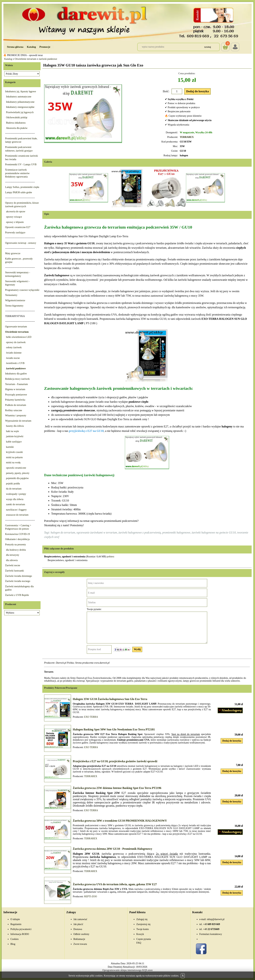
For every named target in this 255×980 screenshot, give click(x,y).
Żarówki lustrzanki (15, 571)
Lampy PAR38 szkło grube (19, 192)
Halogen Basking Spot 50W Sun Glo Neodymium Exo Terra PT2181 (114, 729)
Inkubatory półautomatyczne (20, 102)
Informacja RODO (20, 934)
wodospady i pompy (16, 494)
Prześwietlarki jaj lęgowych (20, 112)
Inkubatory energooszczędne (20, 107)
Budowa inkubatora (16, 123)
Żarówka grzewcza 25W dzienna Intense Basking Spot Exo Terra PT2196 (117, 788)
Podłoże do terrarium (16, 405)
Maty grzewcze (13, 253)
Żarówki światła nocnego (18, 581)
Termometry (11, 295)
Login (235, 47)
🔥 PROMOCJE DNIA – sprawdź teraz (23, 55)
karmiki (10, 447)
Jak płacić (78, 924)
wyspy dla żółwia (15, 499)
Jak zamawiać (80, 919)
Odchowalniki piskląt (17, 117)
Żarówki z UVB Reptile (17, 595)
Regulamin (16, 924)
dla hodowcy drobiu (16, 550)
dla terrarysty (13, 555)
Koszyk (225, 44)
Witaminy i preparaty (16, 415)
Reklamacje (79, 939)
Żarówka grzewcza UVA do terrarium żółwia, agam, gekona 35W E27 (115, 884)
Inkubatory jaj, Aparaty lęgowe (21, 91)
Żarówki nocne (13, 565)
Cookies (15, 939)
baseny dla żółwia (15, 426)
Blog (13, 944)
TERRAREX (187, 137)
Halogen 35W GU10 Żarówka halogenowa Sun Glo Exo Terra (110, 699)
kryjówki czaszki (14, 452)
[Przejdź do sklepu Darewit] (127, 22)
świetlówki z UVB (15, 363)
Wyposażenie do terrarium (18, 421)
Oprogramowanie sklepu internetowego (122, 970)
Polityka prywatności (21, 929)
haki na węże (12, 431)
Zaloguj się (142, 919)
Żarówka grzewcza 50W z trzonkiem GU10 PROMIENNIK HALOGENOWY (120, 821)
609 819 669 (212, 924)
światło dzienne (14, 353)
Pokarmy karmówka (15, 400)
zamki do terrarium (15, 504)
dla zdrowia (12, 560)
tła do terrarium (14, 489)
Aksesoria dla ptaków (17, 128)
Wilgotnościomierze (15, 300)
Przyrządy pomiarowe (16, 395)
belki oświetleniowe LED (19, 337)
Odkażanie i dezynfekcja (17, 539)
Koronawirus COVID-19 (18, 534)
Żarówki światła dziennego (19, 576)
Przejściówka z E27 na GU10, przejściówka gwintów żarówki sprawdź (115, 761)
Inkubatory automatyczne (19, 97)
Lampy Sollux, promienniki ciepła (22, 187)
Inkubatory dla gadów (16, 374)
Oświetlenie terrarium (25, 59)
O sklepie (15, 919)
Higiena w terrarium (15, 389)
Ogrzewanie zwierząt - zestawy (21, 243)
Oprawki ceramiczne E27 (18, 227)
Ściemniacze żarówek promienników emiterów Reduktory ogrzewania (17, 173)
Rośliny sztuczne (14, 410)
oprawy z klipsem (15, 222)
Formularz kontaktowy (211, 934)
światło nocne (13, 358)
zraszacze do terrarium (17, 515)
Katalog (31, 47)
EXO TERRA (91, 717)
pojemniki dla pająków (17, 478)
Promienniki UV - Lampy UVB (21, 164)
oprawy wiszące (14, 217)
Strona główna (15, 47)
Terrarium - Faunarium (16, 384)
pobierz (110, 557)
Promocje (45, 47)
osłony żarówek (14, 347)
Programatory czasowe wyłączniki (22, 290)
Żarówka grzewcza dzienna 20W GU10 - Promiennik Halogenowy (113, 849)
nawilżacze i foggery (16, 510)
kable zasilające (14, 442)
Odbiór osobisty (81, 934)
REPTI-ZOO (90, 896)
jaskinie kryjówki (15, 436)
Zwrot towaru (80, 944)
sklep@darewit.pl (216, 919)
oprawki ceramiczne (16, 468)
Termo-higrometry (14, 306)
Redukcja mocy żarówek (17, 379)
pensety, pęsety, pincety (18, 473)
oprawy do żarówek (16, 342)
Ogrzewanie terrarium (16, 327)
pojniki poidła (13, 484)
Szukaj (208, 47)
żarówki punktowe (48, 59)
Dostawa (78, 929)
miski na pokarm (14, 457)
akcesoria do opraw (16, 212)
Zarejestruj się (143, 924)
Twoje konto (143, 929)
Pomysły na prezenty (15, 545)
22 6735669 (211, 929)
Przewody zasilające (15, 233)
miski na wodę (13, 463)
